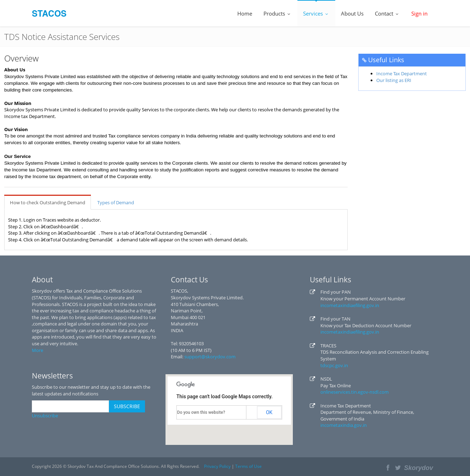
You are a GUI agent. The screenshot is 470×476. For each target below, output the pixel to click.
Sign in (419, 13)
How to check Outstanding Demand (48, 202)
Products (278, 13)
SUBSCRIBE (127, 406)
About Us (352, 13)
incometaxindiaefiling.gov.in (350, 305)
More (37, 350)
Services (316, 13)
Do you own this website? (201, 412)
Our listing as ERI (394, 80)
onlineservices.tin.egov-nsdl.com (355, 392)
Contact (387, 13)
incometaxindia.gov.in (344, 425)
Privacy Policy (217, 466)
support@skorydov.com (210, 357)
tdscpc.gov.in (334, 365)
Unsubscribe (45, 416)
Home (245, 13)
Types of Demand (116, 202)
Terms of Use (248, 466)
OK (269, 412)
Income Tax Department (402, 74)
